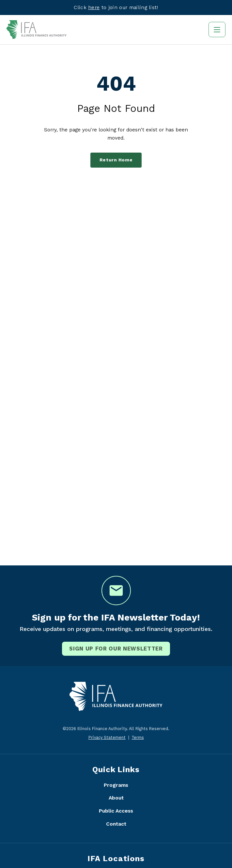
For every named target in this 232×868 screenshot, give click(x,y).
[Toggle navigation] (217, 30)
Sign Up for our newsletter (116, 649)
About (116, 798)
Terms (138, 737)
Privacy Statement (107, 737)
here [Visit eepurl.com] (94, 7)
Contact (116, 824)
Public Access (116, 811)
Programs (116, 785)
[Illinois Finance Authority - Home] (37, 30)
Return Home (116, 160)
